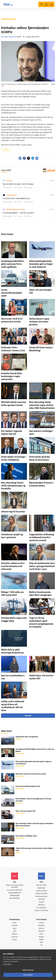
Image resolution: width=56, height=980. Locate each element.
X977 (41, 943)
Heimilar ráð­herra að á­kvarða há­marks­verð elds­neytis (13, 566)
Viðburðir (41, 931)
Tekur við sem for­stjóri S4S (25, 811)
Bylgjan (41, 937)
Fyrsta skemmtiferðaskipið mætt (11, 293)
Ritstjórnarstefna (41, 894)
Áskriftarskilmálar (41, 897)
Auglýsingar (41, 888)
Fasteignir (41, 926)
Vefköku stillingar (28, 970)
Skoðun (15, 934)
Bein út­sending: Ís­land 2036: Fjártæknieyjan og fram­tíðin (13, 486)
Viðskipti (15, 926)
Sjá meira (28, 716)
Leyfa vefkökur (28, 975)
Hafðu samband (41, 891)
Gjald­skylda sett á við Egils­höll (27, 737)
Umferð (41, 902)
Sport (15, 929)
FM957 (41, 940)
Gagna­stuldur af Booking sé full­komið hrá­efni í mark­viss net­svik (42, 538)
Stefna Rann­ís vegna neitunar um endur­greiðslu (39, 322)
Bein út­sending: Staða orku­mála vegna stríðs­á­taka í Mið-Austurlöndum (42, 405)
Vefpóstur (41, 905)
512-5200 (43, 885)
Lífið (15, 931)
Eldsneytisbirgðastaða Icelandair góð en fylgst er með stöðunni (41, 264)
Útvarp (15, 940)
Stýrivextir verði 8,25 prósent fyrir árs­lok (31, 774)
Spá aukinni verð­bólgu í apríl (26, 836)
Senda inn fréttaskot (41, 911)
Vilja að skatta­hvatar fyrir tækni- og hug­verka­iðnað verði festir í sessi (42, 566)
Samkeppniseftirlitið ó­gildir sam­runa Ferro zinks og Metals (13, 264)
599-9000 (16, 898)
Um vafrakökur (41, 908)
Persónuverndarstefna (15, 890)
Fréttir (15, 923)
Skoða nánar (7, 964)
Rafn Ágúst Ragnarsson (9, 37)
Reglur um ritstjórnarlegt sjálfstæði (15, 886)
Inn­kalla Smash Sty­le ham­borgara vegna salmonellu (12, 377)
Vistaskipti (6, 150)
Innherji (41, 923)
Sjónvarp (15, 937)
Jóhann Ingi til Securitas (13, 512)
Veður (41, 934)
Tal (41, 946)
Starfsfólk (41, 899)
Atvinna (41, 929)
